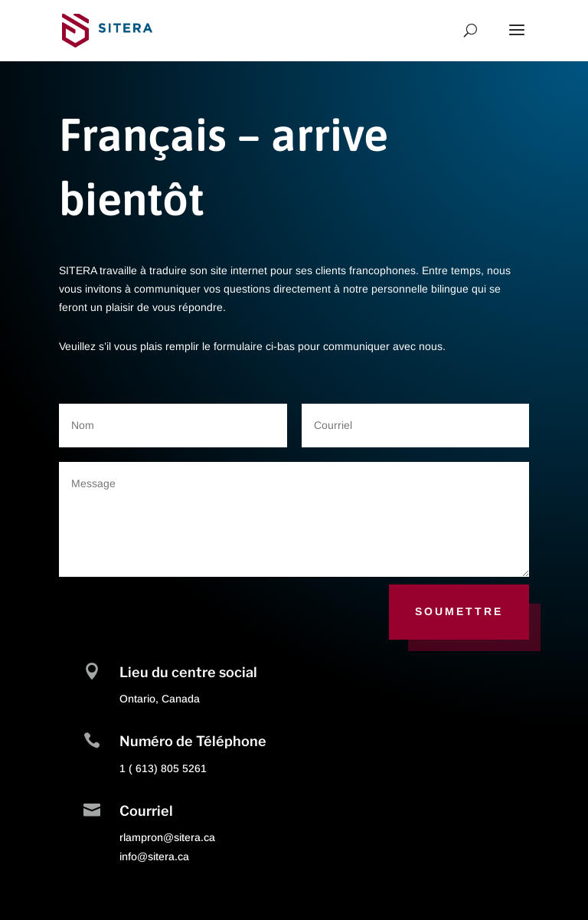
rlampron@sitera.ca (167, 837)
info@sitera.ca (154, 856)
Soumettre (459, 611)
